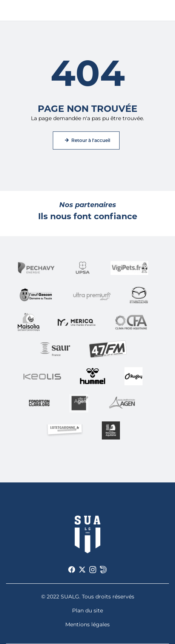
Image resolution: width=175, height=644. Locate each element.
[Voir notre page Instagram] (93, 570)
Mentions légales (87, 624)
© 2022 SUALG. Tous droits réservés (88, 597)
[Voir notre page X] (82, 570)
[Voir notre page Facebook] (72, 570)
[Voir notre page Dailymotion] (103, 570)
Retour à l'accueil (91, 140)
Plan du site (87, 610)
